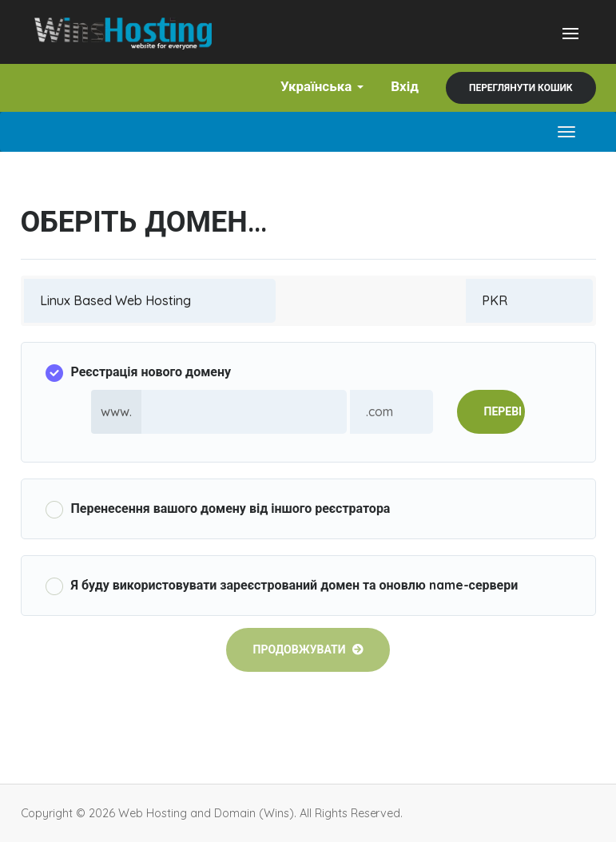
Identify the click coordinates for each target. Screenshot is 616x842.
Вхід (405, 86)
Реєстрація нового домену (139, 373)
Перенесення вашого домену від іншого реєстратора (218, 509)
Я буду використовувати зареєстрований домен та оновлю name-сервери (282, 586)
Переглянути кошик (521, 87)
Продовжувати (308, 649)
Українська (322, 86)
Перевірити (504, 411)
